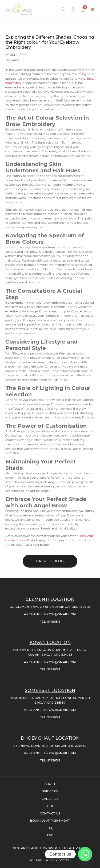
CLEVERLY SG (60, 860)
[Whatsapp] (85, 854)
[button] (93, 9)
